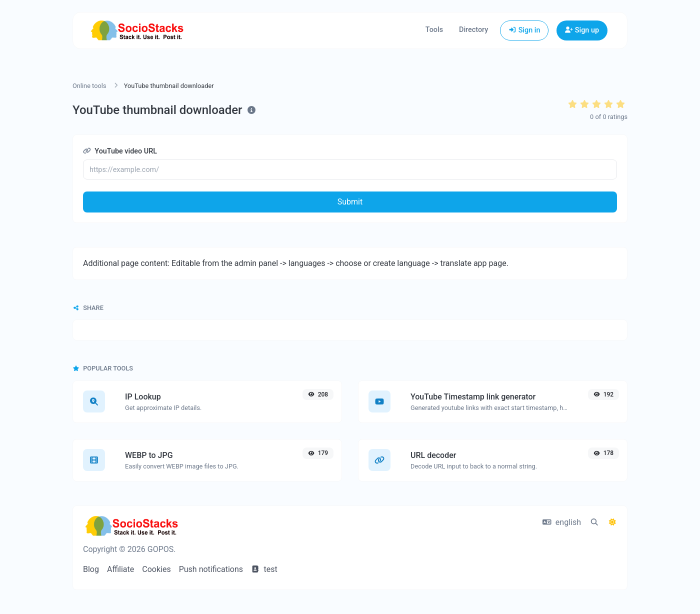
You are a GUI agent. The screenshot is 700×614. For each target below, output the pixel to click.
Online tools (89, 86)
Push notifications (211, 569)
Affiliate (120, 569)
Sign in (524, 30)
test (264, 569)
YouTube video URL (120, 151)
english (562, 522)
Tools (434, 30)
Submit (350, 202)
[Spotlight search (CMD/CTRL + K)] (594, 522)
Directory (473, 30)
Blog (91, 569)
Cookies (156, 569)
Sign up (582, 30)
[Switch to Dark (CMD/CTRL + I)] (612, 522)
